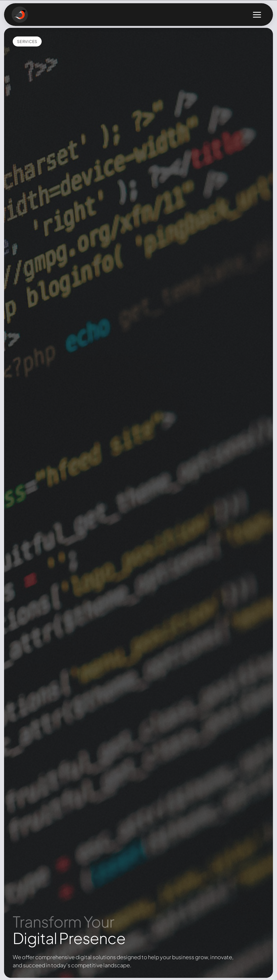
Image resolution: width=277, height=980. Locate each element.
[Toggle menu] (257, 15)
